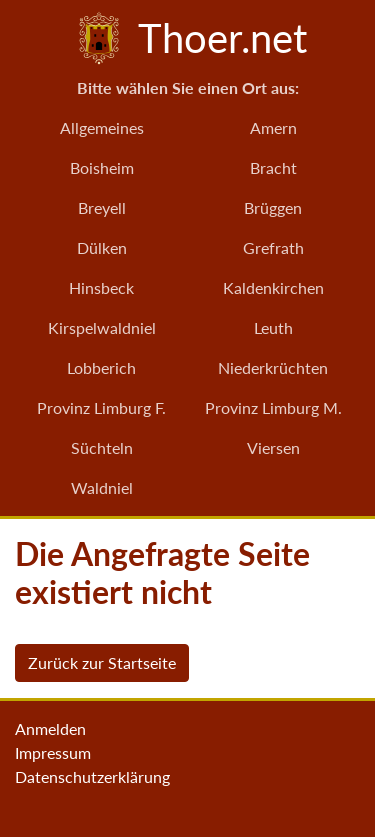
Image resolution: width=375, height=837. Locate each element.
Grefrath (273, 247)
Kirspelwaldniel (102, 327)
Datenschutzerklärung (92, 776)
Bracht (273, 167)
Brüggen (273, 207)
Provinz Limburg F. (101, 407)
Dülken (102, 247)
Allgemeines (102, 127)
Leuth (273, 327)
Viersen (273, 447)
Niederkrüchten (273, 367)
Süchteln (102, 447)
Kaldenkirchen (273, 287)
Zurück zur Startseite (102, 662)
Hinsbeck (101, 287)
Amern (273, 127)
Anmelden (50, 728)
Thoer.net (188, 38)
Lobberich (101, 367)
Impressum (53, 752)
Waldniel (102, 487)
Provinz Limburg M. (273, 407)
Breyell (102, 207)
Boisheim (102, 167)
